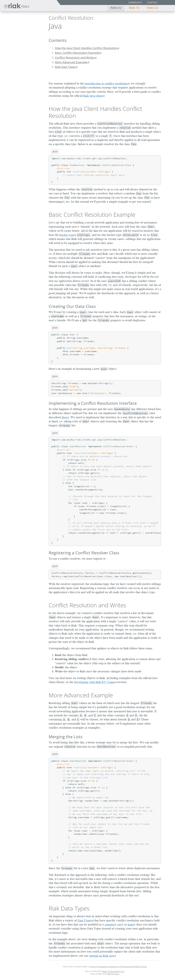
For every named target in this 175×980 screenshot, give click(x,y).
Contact (153, 2)
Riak (13, 25)
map (130, 924)
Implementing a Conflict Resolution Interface (93, 403)
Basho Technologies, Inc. (113, 971)
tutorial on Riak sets (101, 956)
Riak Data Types (65, 67)
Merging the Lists (66, 737)
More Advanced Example (71, 62)
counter (109, 924)
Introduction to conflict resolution (106, 83)
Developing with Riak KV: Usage (94, 682)
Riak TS (134, 8)
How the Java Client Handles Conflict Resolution (86, 48)
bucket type (67, 235)
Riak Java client (93, 96)
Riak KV (116, 8)
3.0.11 (31, 26)
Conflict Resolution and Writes (75, 58)
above (65, 417)
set (119, 924)
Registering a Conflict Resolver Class (84, 553)
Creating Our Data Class (72, 306)
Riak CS (152, 8)
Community (135, 2)
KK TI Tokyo (113, 974)
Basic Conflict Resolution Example (77, 53)
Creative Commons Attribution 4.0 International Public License (118, 967)
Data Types (85, 920)
